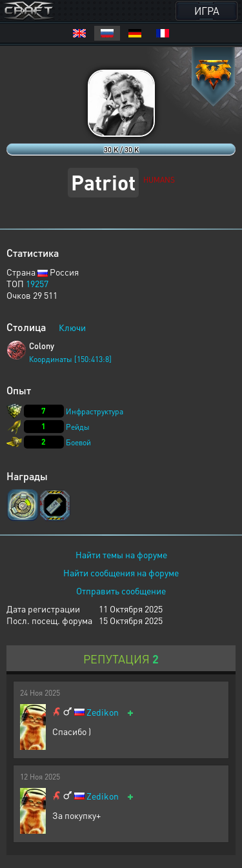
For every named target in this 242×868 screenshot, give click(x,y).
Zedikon (103, 712)
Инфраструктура (95, 411)
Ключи (72, 327)
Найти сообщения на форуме (121, 572)
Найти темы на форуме (121, 554)
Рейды (78, 427)
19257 (37, 283)
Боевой (78, 442)
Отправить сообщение (121, 590)
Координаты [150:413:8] (70, 359)
